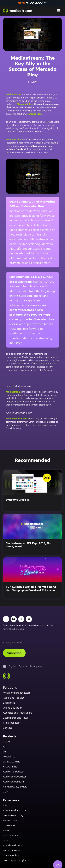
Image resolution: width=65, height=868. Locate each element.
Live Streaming (12, 762)
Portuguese (36, 666)
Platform (8, 742)
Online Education (13, 708)
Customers (9, 825)
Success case (10, 820)
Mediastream (13, 94)
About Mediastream (14, 810)
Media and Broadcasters (17, 693)
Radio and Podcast (14, 698)
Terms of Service (13, 850)
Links (6, 840)
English (12, 666)
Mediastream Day (13, 815)
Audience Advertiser (15, 777)
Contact (7, 728)
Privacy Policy (11, 855)
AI (4, 747)
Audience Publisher (14, 782)
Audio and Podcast (14, 772)
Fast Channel (10, 767)
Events (7, 830)
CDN (6, 792)
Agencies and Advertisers (17, 713)
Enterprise (9, 703)
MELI (26, 419)
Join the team (10, 835)
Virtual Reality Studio (15, 787)
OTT (5, 752)
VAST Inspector (12, 723)
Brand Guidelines (13, 845)
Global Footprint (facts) (16, 860)
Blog (5, 805)
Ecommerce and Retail (16, 718)
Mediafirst (9, 757)
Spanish (23, 666)
